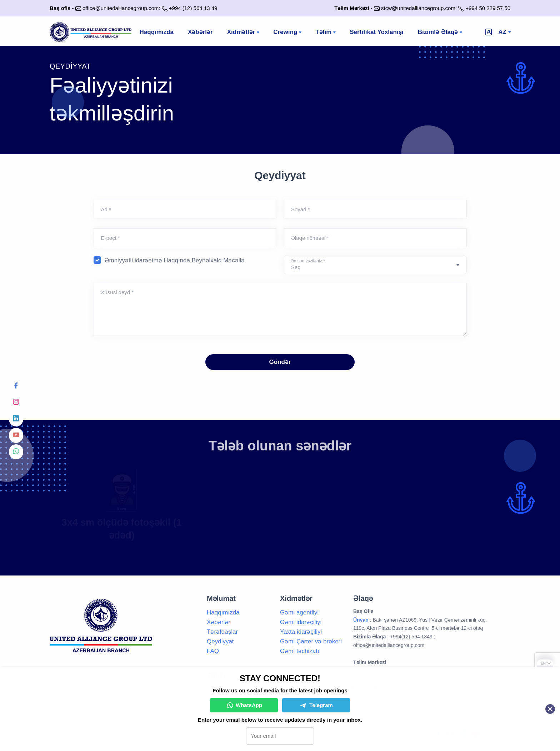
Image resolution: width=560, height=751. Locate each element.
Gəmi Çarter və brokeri (311, 641)
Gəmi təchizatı (300, 651)
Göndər (280, 362)
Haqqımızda (157, 32)
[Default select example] (375, 265)
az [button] (502, 32)
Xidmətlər (244, 33)
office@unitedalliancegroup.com (121, 8)
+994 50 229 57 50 (488, 8)
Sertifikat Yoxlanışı (377, 32)
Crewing (288, 33)
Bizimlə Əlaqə (441, 33)
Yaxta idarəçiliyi (301, 632)
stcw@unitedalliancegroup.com (418, 8)
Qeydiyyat (220, 641)
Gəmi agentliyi (299, 612)
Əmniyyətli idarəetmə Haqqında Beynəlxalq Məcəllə (175, 260)
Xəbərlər (200, 32)
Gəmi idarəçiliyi (301, 622)
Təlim (326, 33)
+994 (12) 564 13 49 (193, 8)
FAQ (213, 651)
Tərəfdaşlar (222, 632)
